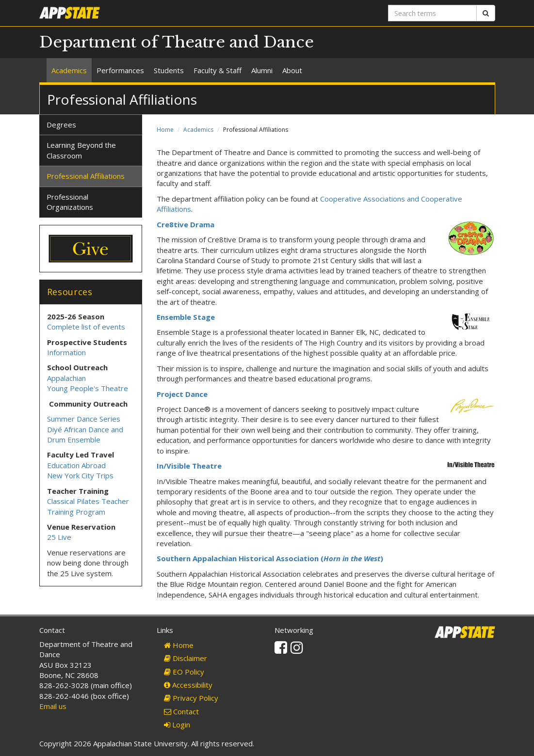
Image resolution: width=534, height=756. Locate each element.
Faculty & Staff (218, 70)
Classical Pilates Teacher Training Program (88, 506)
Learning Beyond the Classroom (81, 150)
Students (169, 70)
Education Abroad (76, 465)
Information (66, 352)
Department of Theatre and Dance (177, 42)
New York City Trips (80, 475)
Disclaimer (186, 658)
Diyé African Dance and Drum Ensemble (85, 434)
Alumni (262, 70)
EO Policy (184, 672)
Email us (53, 706)
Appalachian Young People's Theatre (88, 383)
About (292, 70)
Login (177, 724)
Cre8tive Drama (186, 224)
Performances (120, 70)
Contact (181, 711)
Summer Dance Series (84, 419)
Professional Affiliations (86, 176)
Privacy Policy (191, 698)
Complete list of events (86, 327)
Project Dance (182, 394)
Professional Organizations (70, 202)
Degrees (61, 125)
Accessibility (188, 685)
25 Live (59, 537)
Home (165, 130)
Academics (69, 70)
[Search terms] (432, 13)
